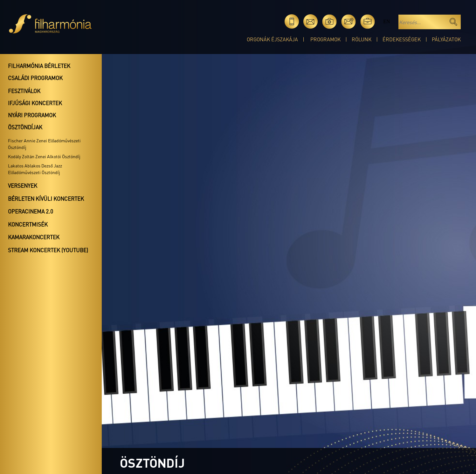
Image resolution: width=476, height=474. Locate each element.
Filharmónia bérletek (39, 66)
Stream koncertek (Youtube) (48, 250)
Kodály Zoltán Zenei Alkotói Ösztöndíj (44, 156)
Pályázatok (446, 39)
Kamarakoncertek (34, 237)
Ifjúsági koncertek (35, 103)
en (386, 21)
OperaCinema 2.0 (31, 211)
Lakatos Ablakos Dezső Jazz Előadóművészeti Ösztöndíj (35, 169)
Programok (325, 39)
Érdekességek (402, 39)
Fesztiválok (24, 91)
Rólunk (362, 39)
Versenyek (23, 186)
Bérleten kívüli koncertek (46, 199)
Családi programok (35, 78)
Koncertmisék (28, 224)
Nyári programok (32, 115)
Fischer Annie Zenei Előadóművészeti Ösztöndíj (44, 144)
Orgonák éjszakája (272, 39)
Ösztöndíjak (25, 127)
